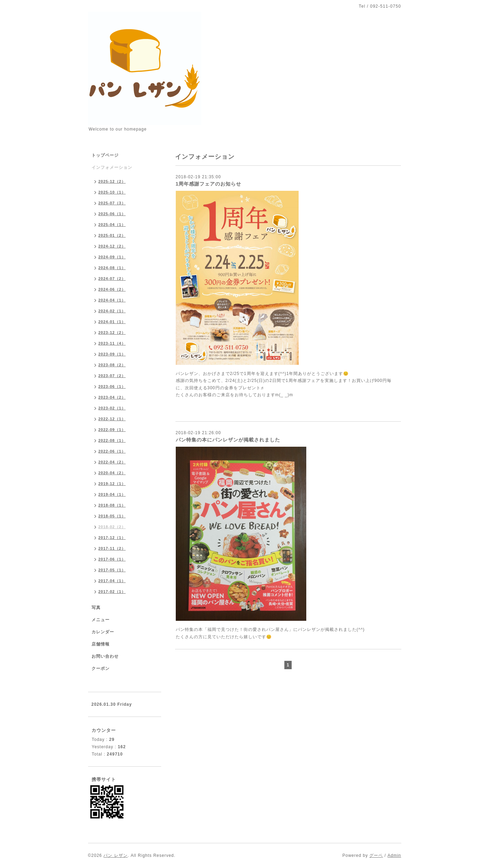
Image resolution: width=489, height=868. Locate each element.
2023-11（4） (112, 343)
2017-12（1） (112, 538)
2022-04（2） (112, 462)
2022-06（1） (112, 451)
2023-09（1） (112, 354)
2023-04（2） (112, 397)
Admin (394, 855)
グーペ (376, 855)
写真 (96, 608)
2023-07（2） (112, 376)
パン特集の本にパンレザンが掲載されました (228, 440)
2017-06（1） (112, 559)
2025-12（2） (112, 181)
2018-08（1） (112, 505)
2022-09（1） (112, 430)
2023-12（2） (112, 333)
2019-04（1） (112, 494)
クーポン (101, 668)
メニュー (101, 620)
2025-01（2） (112, 235)
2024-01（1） (112, 322)
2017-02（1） (112, 592)
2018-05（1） (112, 516)
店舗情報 (101, 644)
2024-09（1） (112, 257)
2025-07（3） (112, 203)
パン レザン (115, 855)
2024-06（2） (112, 289)
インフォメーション (112, 167)
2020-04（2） (112, 473)
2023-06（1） (112, 386)
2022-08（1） (112, 440)
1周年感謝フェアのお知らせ (209, 184)
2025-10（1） (112, 192)
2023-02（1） (112, 408)
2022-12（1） (112, 419)
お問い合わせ (105, 656)
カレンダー (103, 632)
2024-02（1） (112, 311)
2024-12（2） (112, 246)
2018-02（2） (112, 527)
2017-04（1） (112, 581)
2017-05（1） (112, 570)
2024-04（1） (112, 300)
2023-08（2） (112, 365)
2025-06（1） (112, 214)
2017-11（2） (112, 548)
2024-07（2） (112, 279)
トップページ (105, 155)
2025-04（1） (112, 225)
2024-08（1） (112, 268)
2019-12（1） (112, 484)
